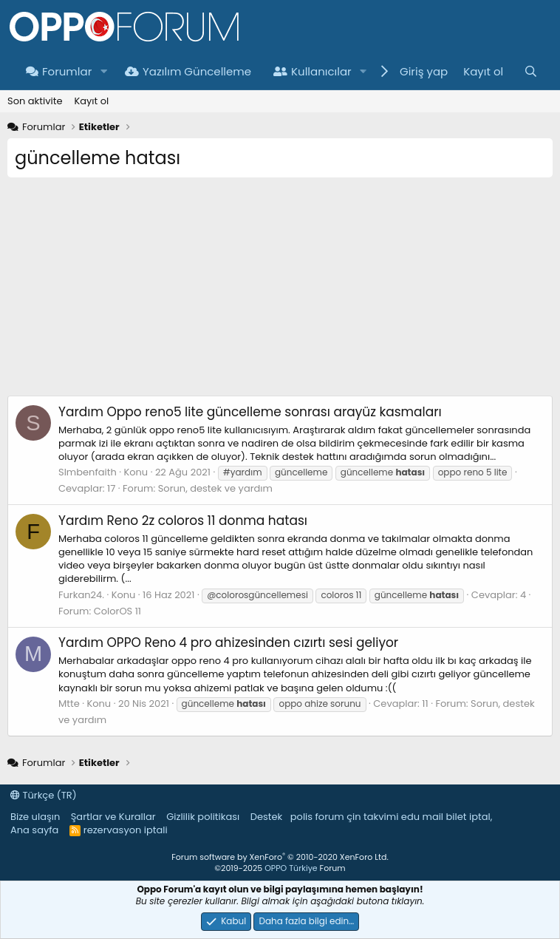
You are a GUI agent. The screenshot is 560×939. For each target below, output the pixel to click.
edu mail (422, 817)
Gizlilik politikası (203, 817)
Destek (267, 817)
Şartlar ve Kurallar (113, 817)
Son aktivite (35, 101)
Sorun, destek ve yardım (215, 488)
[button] (103, 71)
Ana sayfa (34, 830)
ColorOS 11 (117, 611)
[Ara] (531, 71)
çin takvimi (372, 817)
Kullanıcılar (313, 71)
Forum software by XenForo (280, 857)
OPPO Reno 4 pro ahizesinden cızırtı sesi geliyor (228, 643)
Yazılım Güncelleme (188, 71)
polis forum (317, 817)
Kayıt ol (91, 101)
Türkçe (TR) (44, 795)
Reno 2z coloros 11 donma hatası (183, 521)
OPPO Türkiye (291, 868)
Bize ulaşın (35, 817)
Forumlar (59, 71)
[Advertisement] (280, 292)
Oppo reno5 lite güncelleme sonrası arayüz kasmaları (250, 412)
